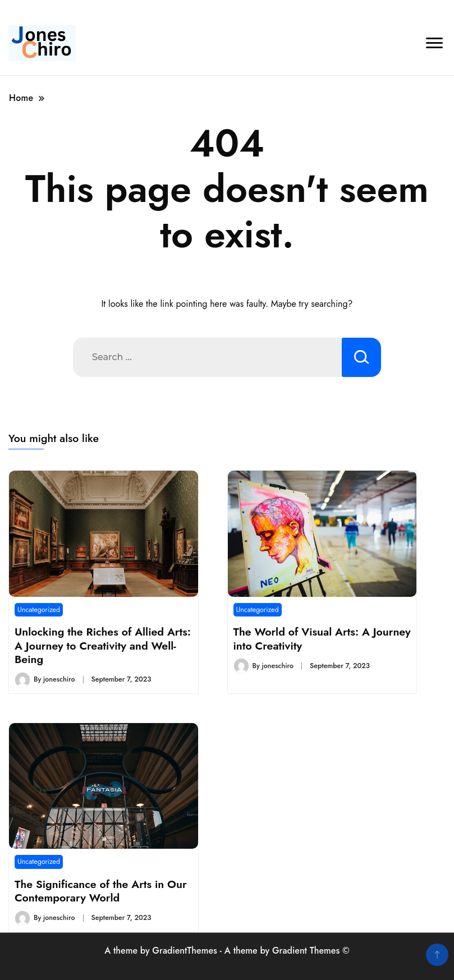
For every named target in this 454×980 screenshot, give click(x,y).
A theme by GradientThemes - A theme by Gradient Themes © (227, 951)
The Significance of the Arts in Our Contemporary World (101, 891)
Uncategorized (39, 610)
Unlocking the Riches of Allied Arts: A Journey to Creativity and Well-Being (103, 645)
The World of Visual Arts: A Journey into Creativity (322, 638)
